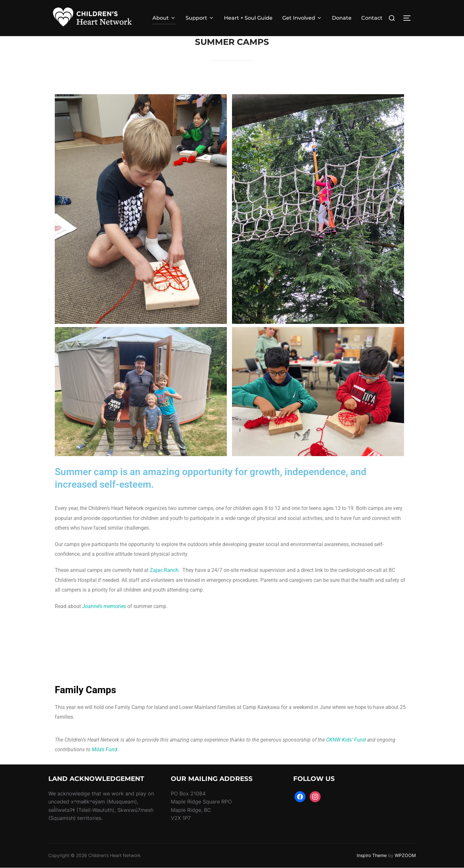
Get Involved (302, 18)
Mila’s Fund (105, 749)
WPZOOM (405, 855)
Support (200, 18)
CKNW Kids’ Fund (346, 740)
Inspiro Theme (372, 855)
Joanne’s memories (104, 606)
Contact (372, 18)
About (164, 18)
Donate (342, 18)
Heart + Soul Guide (248, 18)
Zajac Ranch (164, 570)
